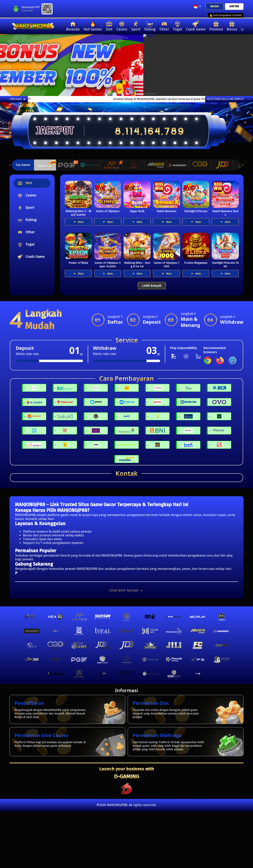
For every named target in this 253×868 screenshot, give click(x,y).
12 (130, 94)
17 (144, 94)
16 (141, 94)
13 (133, 94)
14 (135, 94)
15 (138, 94)
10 (124, 94)
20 (152, 94)
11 (127, 94)
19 (149, 94)
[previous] (13, 65)
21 (155, 94)
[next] (240, 65)
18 (146, 94)
